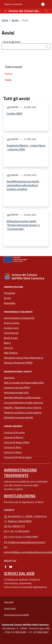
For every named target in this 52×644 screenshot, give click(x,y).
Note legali (9, 602)
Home (5, 20)
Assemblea (10, 303)
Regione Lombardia (13, 4)
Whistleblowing (20, 496)
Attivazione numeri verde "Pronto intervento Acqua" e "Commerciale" (23, 225)
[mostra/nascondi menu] (6, 11)
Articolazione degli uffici (16, 393)
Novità (15, 20)
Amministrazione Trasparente (19, 318)
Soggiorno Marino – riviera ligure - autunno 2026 (26, 147)
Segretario (9, 378)
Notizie (9, 74)
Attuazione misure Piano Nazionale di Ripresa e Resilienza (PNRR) (23, 360)
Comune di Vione (25, 452)
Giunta (7, 298)
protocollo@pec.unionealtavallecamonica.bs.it (26, 550)
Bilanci (7, 343)
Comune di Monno (26, 437)
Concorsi (8, 348)
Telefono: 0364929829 (18, 521)
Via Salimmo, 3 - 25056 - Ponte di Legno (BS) (26, 516)
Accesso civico (11, 328)
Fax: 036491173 (14, 526)
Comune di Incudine (26, 432)
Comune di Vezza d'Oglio (26, 442)
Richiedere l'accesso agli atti (18, 417)
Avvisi (8, 80)
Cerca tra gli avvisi (12, 42)
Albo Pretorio (11, 353)
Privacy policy (10, 608)
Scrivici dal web (19, 573)
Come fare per (11, 333)
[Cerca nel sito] (46, 11)
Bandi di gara (11, 338)
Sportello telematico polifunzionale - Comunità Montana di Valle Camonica (26, 400)
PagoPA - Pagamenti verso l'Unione (26, 407)
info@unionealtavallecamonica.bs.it (25, 542)
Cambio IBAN (14, 113)
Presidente (10, 293)
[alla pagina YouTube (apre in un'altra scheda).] (11, 566)
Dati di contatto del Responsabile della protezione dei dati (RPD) (24, 385)
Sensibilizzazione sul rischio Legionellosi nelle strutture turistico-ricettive (23, 185)
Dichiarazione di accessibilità (17, 615)
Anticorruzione (12, 323)
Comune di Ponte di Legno (26, 457)
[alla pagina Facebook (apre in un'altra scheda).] (6, 566)
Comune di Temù (25, 447)
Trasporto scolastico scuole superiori (23, 412)
